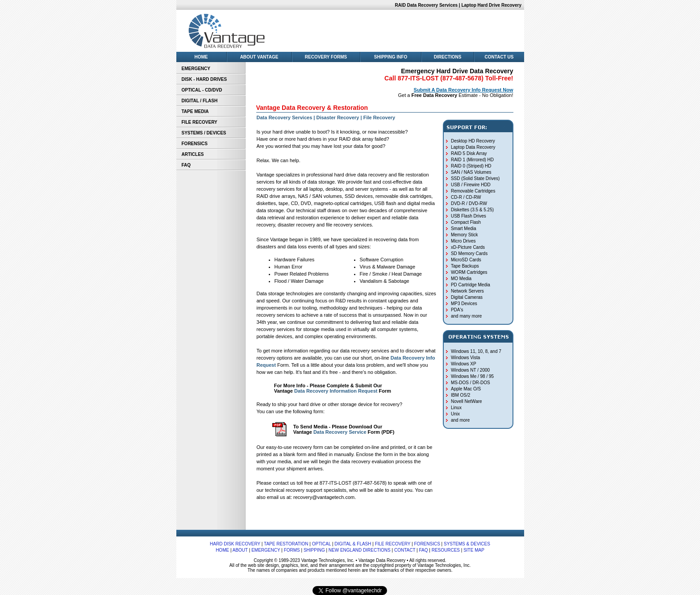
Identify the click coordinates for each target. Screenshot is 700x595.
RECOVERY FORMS (326, 57)
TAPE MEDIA (195, 111)
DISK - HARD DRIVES (204, 79)
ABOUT (240, 550)
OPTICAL (321, 544)
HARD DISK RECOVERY (235, 544)
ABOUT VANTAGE (259, 57)
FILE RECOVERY (200, 122)
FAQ (186, 165)
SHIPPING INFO (391, 57)
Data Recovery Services (285, 117)
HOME (201, 57)
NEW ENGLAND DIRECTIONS (360, 550)
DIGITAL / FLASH (200, 101)
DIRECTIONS (448, 57)
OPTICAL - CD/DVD (202, 90)
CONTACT (405, 550)
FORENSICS (195, 144)
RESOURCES (446, 550)
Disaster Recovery (337, 117)
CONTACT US (499, 57)
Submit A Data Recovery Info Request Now (464, 90)
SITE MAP (474, 550)
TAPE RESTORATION (286, 544)
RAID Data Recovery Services (426, 5)
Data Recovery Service (340, 432)
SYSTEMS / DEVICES (204, 133)
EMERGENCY (196, 69)
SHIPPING (314, 550)
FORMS (292, 550)
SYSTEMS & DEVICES (467, 544)
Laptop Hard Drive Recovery (492, 5)
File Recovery (379, 117)
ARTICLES (193, 154)
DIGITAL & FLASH (353, 544)
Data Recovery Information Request (336, 391)
